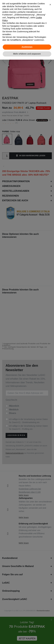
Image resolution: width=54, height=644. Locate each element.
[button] (50, 5)
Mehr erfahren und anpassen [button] (27, 54)
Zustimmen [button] (27, 47)
